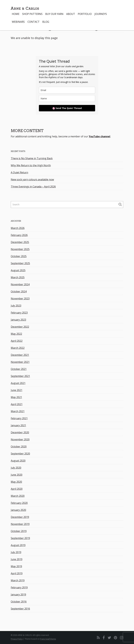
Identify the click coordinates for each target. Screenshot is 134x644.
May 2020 (16, 482)
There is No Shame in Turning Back (32, 158)
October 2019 (19, 531)
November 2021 (20, 362)
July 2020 (16, 468)
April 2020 (17, 489)
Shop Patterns (32, 14)
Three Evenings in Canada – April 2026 (33, 187)
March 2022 (18, 348)
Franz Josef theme (48, 639)
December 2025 (20, 242)
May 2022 (16, 334)
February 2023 (19, 313)
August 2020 (18, 461)
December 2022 (20, 327)
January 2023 (18, 320)
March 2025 (18, 277)
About (71, 14)
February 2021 (19, 418)
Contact (33, 22)
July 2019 (16, 552)
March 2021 (18, 411)
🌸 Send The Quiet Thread (67, 108)
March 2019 (18, 580)
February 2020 (19, 503)
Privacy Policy (17, 639)
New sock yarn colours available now (32, 179)
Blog (46, 22)
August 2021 (18, 383)
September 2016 (20, 609)
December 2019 (20, 517)
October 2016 (19, 602)
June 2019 (17, 559)
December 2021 (20, 355)
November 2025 (20, 249)
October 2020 (19, 447)
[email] (67, 90)
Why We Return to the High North (31, 165)
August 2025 (18, 270)
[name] (67, 98)
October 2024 (19, 291)
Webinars (18, 22)
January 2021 (18, 425)
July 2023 (16, 306)
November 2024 (20, 284)
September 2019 (20, 538)
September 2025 (20, 263)
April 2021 (17, 404)
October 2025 (19, 256)
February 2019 (19, 587)
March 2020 (18, 496)
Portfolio (85, 14)
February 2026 (19, 235)
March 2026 (18, 228)
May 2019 (16, 566)
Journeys (101, 14)
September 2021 (20, 376)
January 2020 (18, 510)
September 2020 (20, 454)
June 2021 (17, 390)
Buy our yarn (54, 14)
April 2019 (17, 573)
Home (16, 14)
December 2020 (20, 432)
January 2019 (18, 595)
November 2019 (20, 524)
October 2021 (19, 369)
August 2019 (18, 545)
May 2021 (16, 397)
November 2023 (20, 299)
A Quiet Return (19, 172)
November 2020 (20, 439)
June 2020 (17, 475)
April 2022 (17, 341)
